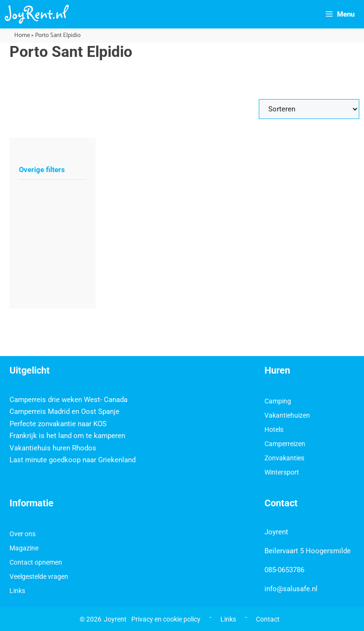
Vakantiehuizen (287, 415)
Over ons (23, 534)
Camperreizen (285, 444)
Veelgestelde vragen (39, 576)
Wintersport (282, 472)
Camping (278, 401)
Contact (268, 619)
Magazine (24, 548)
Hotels (274, 430)
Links (17, 591)
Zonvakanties (284, 458)
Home (22, 35)
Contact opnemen (36, 562)
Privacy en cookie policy (166, 619)
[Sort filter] (309, 109)
